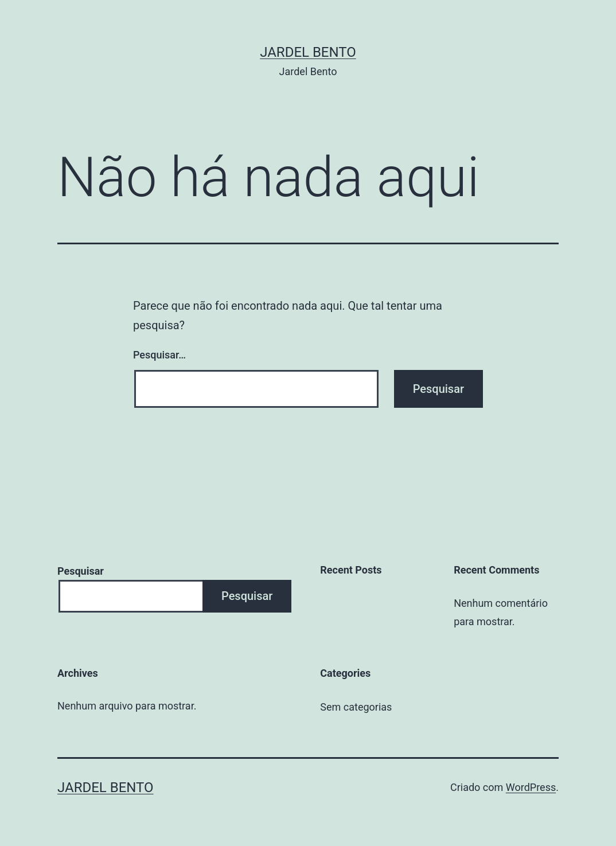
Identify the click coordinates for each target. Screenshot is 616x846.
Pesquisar (81, 571)
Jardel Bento (308, 52)
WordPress (531, 787)
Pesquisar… (159, 355)
